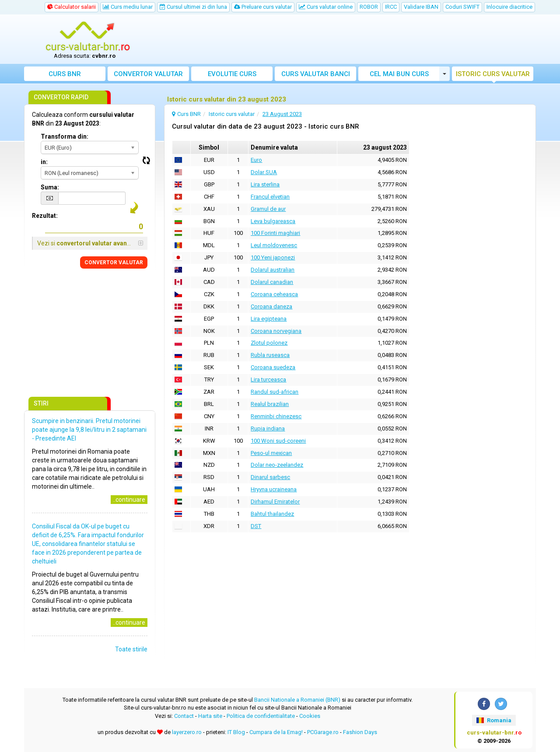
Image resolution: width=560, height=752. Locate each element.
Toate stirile (131, 649)
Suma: (50, 187)
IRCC (391, 7)
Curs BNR (65, 74)
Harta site (210, 716)
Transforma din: (65, 136)
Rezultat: (45, 216)
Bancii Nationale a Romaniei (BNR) (297, 700)
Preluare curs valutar (263, 7)
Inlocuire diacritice (509, 7)
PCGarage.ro (323, 732)
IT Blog (236, 732)
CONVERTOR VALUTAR (114, 262)
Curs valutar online (326, 7)
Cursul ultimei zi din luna (193, 7)
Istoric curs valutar (493, 74)
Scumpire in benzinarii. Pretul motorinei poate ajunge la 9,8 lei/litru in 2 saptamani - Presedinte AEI (89, 430)
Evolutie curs (232, 74)
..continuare (129, 500)
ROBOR (369, 7)
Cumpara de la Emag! (276, 732)
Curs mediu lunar (128, 7)
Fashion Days (360, 732)
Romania (494, 720)
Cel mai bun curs (399, 74)
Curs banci (316, 74)
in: (44, 162)
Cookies (310, 716)
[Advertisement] (344, 39)
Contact (184, 716)
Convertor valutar (148, 74)
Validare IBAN (421, 7)
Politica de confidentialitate (261, 716)
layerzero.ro (187, 732)
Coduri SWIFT (462, 7)
